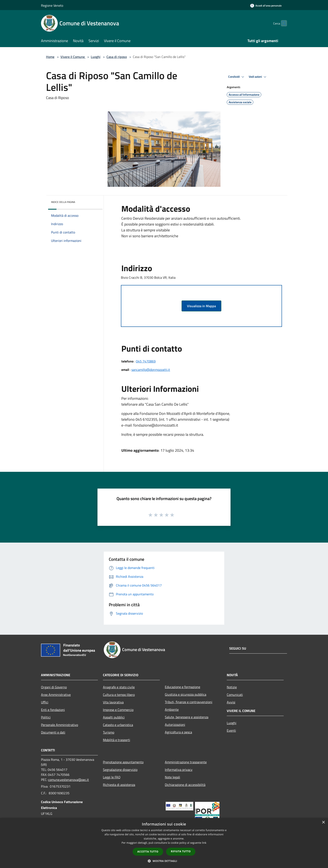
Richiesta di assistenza (119, 785)
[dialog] (164, 843)
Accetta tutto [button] (148, 852)
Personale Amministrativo (60, 725)
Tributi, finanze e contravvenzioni (189, 702)
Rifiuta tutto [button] (181, 851)
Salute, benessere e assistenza (187, 717)
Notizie (232, 687)
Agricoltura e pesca (178, 732)
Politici (46, 717)
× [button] (323, 822)
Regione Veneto (52, 5)
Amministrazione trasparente (186, 762)
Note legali (172, 777)
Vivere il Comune (73, 57)
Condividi (237, 77)
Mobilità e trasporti (117, 740)
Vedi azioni (258, 77)
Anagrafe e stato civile (119, 687)
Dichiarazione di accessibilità (185, 785)
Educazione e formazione (183, 687)
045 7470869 (146, 361)
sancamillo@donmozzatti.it (151, 370)
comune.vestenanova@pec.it (69, 780)
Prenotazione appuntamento (123, 762)
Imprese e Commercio (118, 710)
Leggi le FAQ (112, 777)
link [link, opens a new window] (204, 843)
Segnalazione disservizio (120, 770)
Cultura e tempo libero (119, 695)
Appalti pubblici (114, 717)
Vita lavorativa (113, 702)
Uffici (45, 702)
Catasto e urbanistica (118, 725)
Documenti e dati (53, 732)
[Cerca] (282, 23)
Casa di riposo (117, 57)
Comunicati (235, 695)
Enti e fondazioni (53, 710)
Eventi (231, 730)
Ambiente (172, 709)
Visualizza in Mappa (201, 306)
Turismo (109, 732)
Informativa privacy (179, 770)
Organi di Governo (54, 687)
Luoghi (96, 57)
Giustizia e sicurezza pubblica (186, 694)
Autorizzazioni (175, 725)
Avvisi (231, 702)
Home (50, 57)
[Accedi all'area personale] (266, 6)
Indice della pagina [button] (63, 202)
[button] (164, 861)
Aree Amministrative (56, 695)
